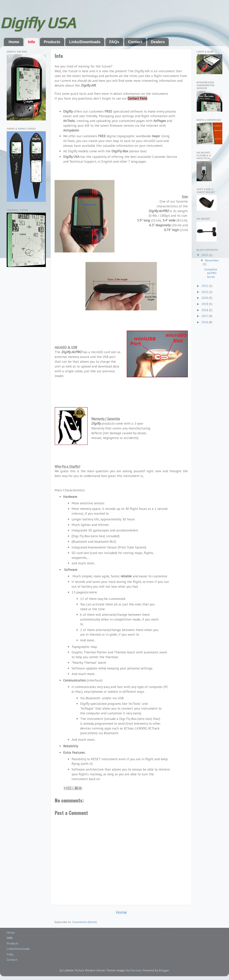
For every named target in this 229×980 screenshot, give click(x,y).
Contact (135, 42)
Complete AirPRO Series (211, 273)
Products (52, 42)
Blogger (164, 970)
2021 (205, 292)
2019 (205, 304)
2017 (205, 316)
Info (32, 42)
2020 (205, 298)
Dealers (158, 42)
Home (14, 42)
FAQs (114, 42)
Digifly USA (38, 23)
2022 (205, 286)
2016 (205, 322)
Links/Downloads (85, 42)
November (212, 260)
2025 (205, 255)
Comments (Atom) (85, 922)
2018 (205, 310)
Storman (136, 970)
